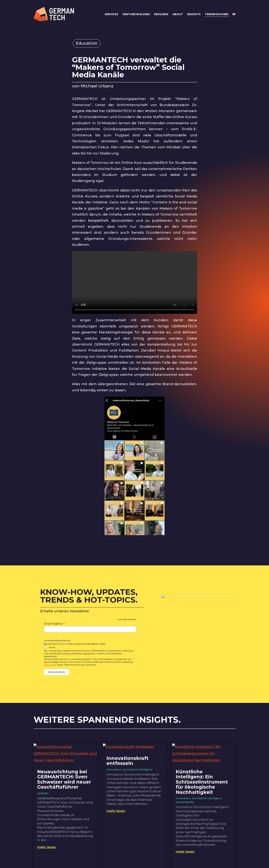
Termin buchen (217, 14)
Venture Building (136, 14)
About (178, 14)
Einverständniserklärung (57, 640)
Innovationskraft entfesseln (127, 761)
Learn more (50, 665)
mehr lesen (47, 847)
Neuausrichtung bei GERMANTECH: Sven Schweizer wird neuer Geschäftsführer (64, 779)
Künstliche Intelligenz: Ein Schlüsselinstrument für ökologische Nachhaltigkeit (202, 782)
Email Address (54, 624)
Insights (194, 14)
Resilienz (161, 14)
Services (111, 14)
